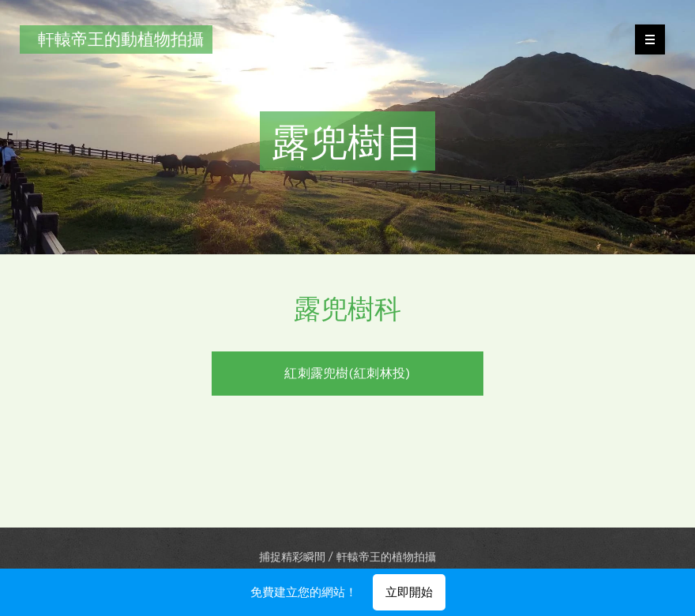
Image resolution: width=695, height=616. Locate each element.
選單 (645, 39)
